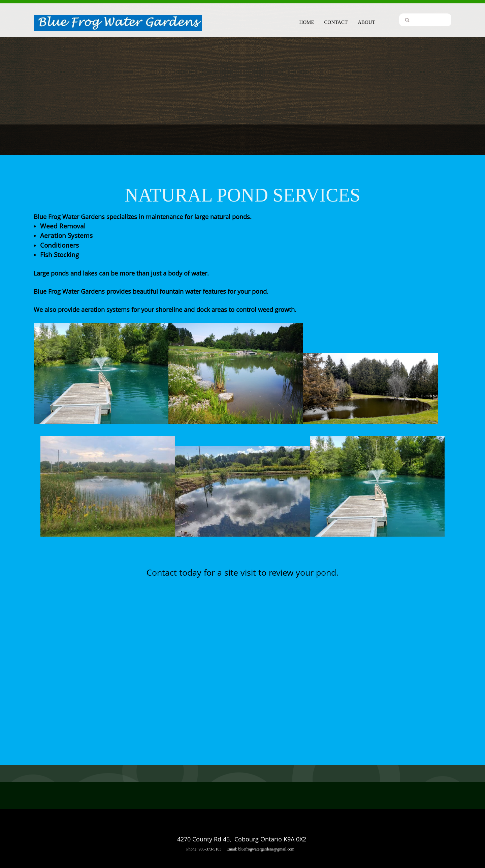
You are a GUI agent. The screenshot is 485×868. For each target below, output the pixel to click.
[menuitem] (306, 21)
